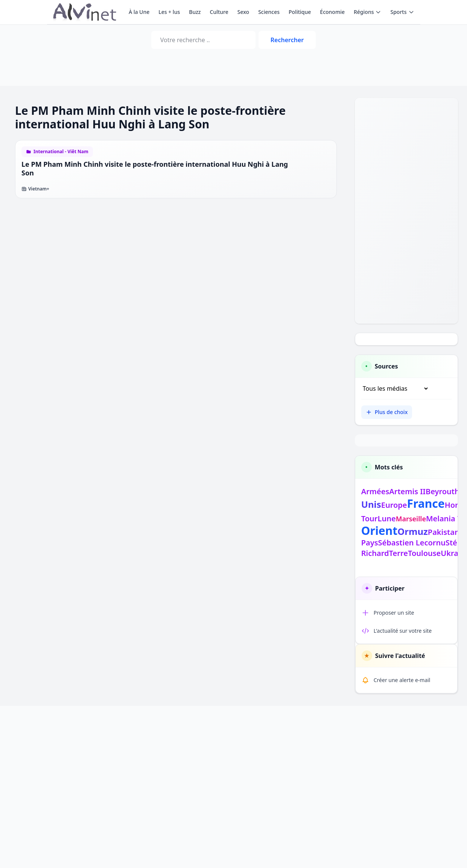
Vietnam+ (35, 189)
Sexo (243, 12)
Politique (300, 12)
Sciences (269, 12)
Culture (219, 12)
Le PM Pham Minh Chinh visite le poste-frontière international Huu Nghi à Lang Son (155, 168)
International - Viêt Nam (61, 152)
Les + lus (169, 12)
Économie (332, 12)
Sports (402, 12)
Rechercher (287, 40)
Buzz (195, 12)
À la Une (139, 12)
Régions (367, 12)
